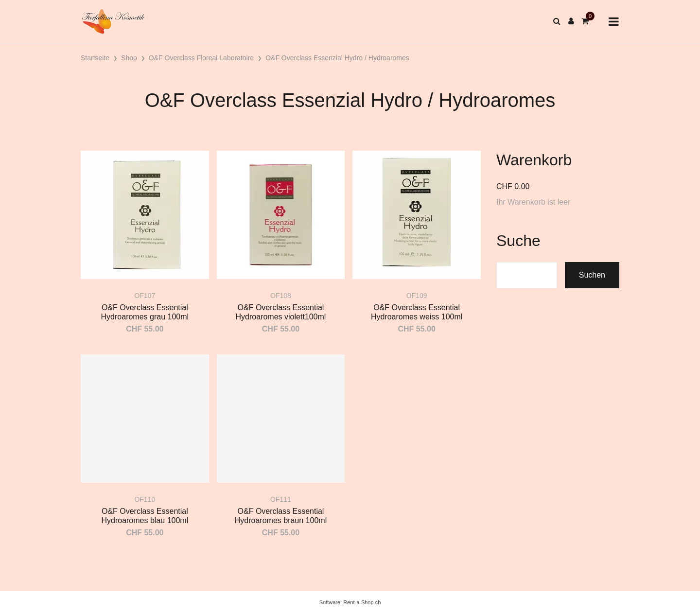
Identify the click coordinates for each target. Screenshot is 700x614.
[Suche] (557, 21)
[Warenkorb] (585, 21)
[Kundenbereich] (571, 21)
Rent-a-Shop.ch (362, 602)
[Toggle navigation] (614, 22)
